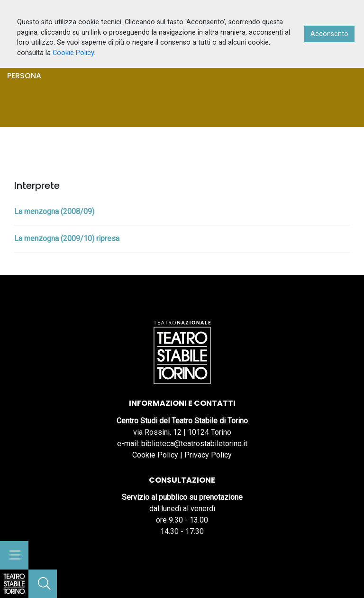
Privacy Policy (208, 455)
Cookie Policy (155, 455)
